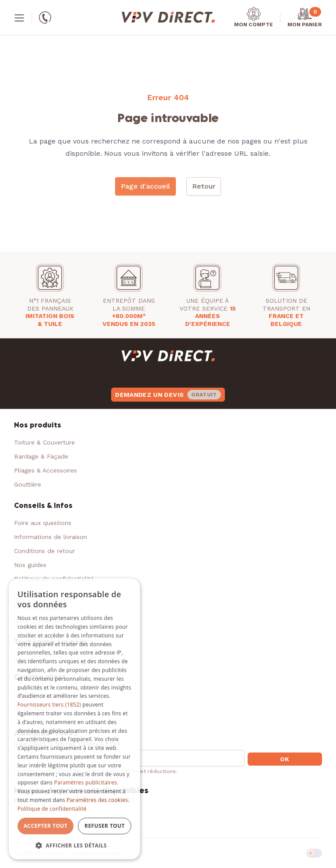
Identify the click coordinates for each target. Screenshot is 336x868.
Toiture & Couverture (44, 442)
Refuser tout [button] (105, 826)
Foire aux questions (43, 523)
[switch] (314, 853)
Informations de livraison (51, 537)
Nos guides (30, 565)
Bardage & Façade (41, 456)
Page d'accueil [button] (145, 186)
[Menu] (19, 17)
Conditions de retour (44, 551)
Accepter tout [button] (45, 826)
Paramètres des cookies (98, 800)
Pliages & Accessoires (45, 470)
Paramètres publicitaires (86, 782)
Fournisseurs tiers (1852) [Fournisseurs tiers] (49, 705)
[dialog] (74, 719)
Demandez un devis (168, 395)
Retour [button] (204, 186)
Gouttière (28, 484)
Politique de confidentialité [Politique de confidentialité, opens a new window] (52, 809)
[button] (74, 845)
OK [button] (285, 759)
